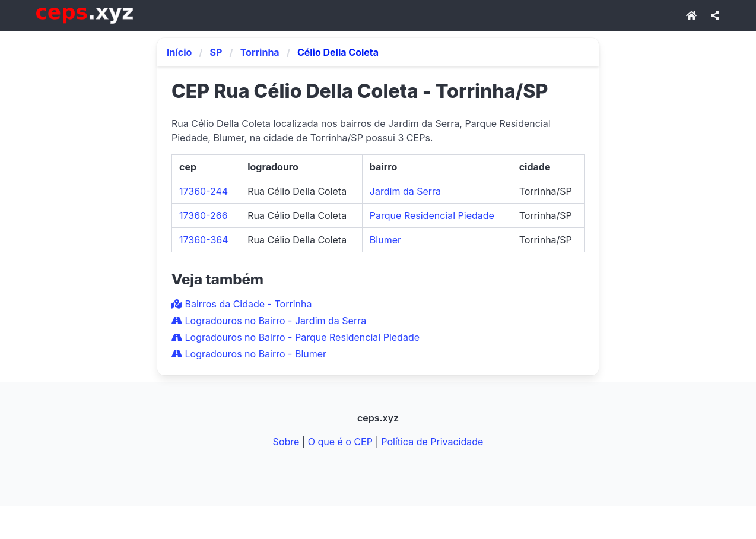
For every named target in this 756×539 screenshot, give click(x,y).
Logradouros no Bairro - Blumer (249, 354)
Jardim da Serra (405, 191)
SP (216, 52)
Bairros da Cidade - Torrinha (242, 304)
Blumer (385, 240)
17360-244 (204, 191)
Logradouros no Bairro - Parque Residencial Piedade (296, 337)
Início (179, 52)
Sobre (286, 442)
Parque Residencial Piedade (432, 215)
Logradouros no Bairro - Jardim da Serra (269, 321)
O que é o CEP (340, 442)
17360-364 (204, 240)
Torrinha (260, 52)
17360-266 (204, 215)
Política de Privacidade (432, 442)
